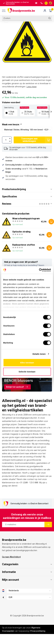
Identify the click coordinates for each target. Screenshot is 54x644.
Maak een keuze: (12, 125)
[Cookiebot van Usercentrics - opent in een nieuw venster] (39, 270)
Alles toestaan (27, 363)
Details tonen (39, 354)
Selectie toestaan (27, 372)
